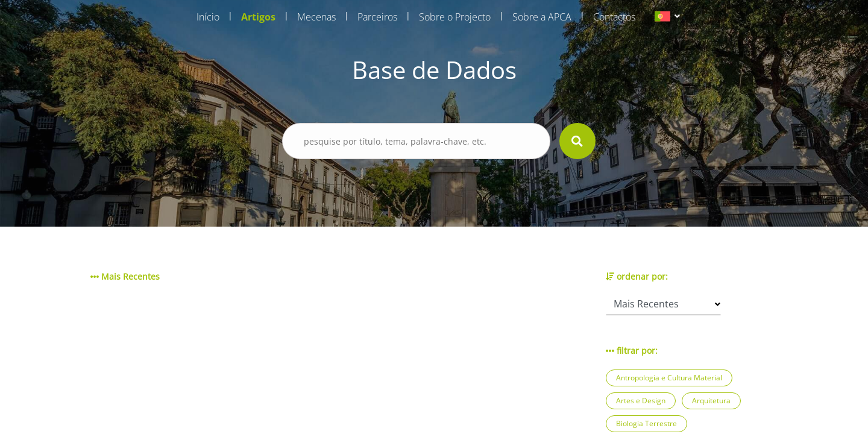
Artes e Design (641, 401)
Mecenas (316, 17)
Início (208, 17)
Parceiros (377, 17)
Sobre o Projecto (455, 17)
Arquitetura (711, 401)
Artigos (258, 17)
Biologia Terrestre (646, 423)
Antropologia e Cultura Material (669, 378)
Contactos (614, 17)
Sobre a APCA (542, 17)
